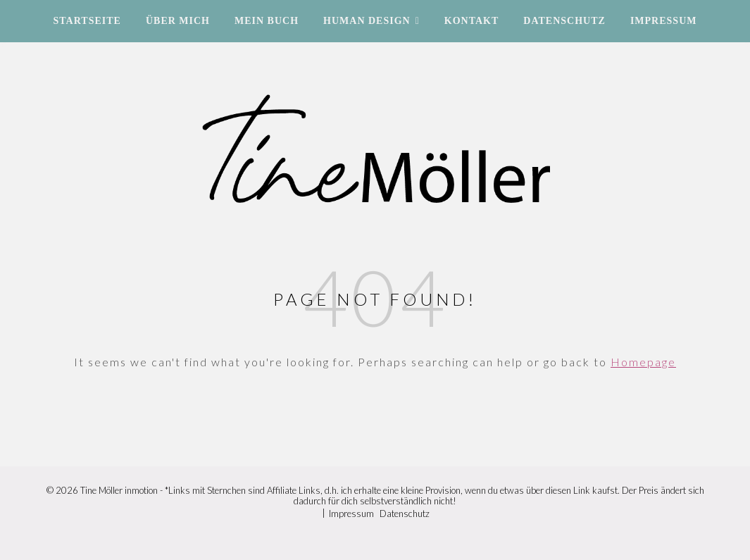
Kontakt (472, 21)
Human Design (367, 21)
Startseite (87, 21)
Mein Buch (267, 21)
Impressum (664, 21)
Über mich (178, 21)
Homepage (643, 362)
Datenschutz (564, 21)
